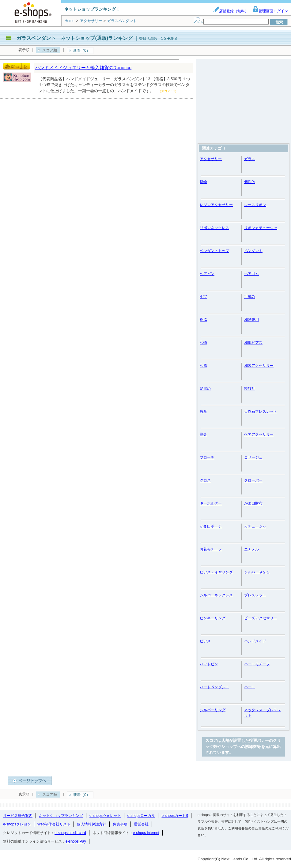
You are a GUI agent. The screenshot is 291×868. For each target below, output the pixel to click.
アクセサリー (211, 159)
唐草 (203, 411)
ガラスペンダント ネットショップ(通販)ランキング (75, 38)
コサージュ (253, 457)
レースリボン (255, 205)
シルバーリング (213, 710)
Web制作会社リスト (54, 824)
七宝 (203, 297)
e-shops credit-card (70, 833)
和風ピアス (253, 343)
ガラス (250, 159)
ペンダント (253, 251)
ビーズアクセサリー (261, 618)
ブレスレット (255, 595)
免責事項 (120, 824)
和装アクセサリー (259, 366)
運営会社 (141, 824)
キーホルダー (211, 503)
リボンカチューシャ (261, 228)
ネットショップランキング (61, 816)
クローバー (253, 480)
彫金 (203, 434)
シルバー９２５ (257, 572)
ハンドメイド (255, 641)
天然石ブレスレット (261, 411)
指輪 (203, 182)
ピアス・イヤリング (216, 572)
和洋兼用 (251, 320)
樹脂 (203, 320)
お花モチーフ (211, 549)
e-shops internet (146, 833)
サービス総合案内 (18, 816)
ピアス (205, 641)
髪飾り (250, 389)
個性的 (250, 182)
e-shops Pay (76, 841)
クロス (205, 480)
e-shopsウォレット (105, 816)
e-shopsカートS (175, 816)
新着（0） (82, 51)
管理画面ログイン (270, 11)
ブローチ (207, 457)
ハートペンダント (214, 687)
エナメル (251, 549)
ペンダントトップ (214, 251)
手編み (250, 297)
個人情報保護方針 (92, 824)
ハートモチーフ (257, 664)
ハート (250, 687)
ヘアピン (207, 274)
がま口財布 (253, 503)
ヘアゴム (251, 274)
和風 (203, 366)
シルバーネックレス (216, 595)
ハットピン (209, 664)
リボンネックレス (214, 228)
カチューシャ (255, 526)
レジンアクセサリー (216, 205)
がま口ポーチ (211, 526)
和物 (203, 343)
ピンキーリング (213, 618)
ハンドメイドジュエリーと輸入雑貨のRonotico (83, 68)
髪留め (205, 389)
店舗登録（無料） (231, 11)
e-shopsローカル (141, 816)
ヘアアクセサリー (259, 434)
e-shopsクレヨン (17, 824)
